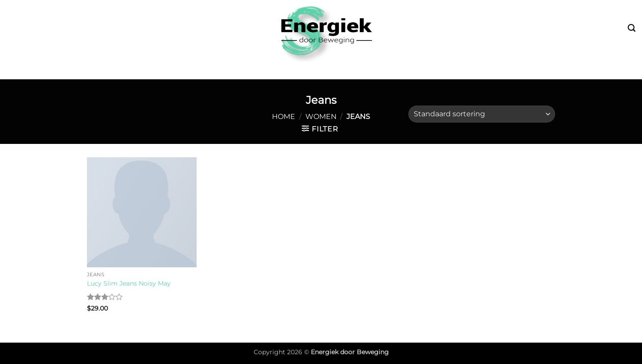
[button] (320, 129)
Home (284, 117)
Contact (516, 71)
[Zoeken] (632, 28)
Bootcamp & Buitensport (165, 71)
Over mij (473, 71)
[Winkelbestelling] (482, 114)
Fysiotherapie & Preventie (387, 71)
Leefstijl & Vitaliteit (275, 71)
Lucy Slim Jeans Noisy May (129, 283)
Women (321, 117)
